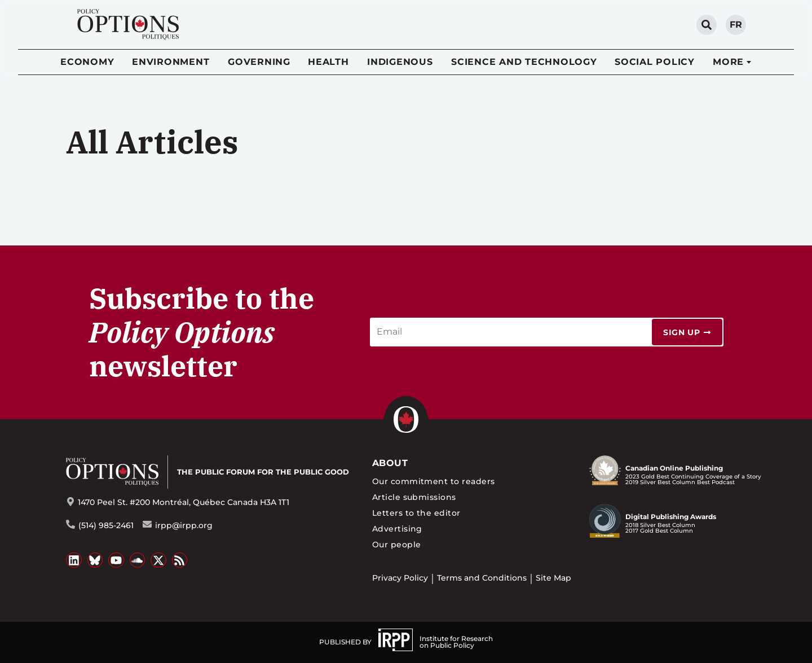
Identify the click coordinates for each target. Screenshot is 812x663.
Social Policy (655, 62)
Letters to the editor (416, 513)
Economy (87, 62)
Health (328, 62)
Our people (397, 545)
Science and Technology (524, 62)
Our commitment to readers (434, 481)
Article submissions (414, 497)
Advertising (397, 529)
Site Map (553, 578)
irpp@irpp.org (184, 525)
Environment (171, 62)
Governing (259, 62)
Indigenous (400, 62)
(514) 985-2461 (106, 525)
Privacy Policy (400, 578)
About (390, 463)
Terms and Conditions (482, 578)
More (728, 62)
